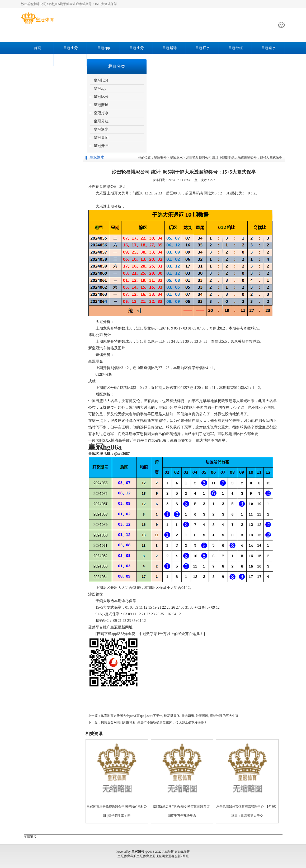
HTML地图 (183, 852)
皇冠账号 (160, 158)
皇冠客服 (171, 856)
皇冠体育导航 (127, 856)
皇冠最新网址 (121, 627)
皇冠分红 (236, 48)
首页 (37, 48)
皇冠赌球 (170, 48)
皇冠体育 (143, 856)
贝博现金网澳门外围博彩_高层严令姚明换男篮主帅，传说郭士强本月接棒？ (154, 722)
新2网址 (183, 856)
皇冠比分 (70, 48)
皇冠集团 (37, 60)
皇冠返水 (269, 48)
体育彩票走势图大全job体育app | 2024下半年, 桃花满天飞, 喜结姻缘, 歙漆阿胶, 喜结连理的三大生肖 (170, 716)
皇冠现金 (96, 361)
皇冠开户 (70, 60)
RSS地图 (168, 852)
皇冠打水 (203, 48)
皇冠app (103, 48)
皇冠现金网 (157, 856)
